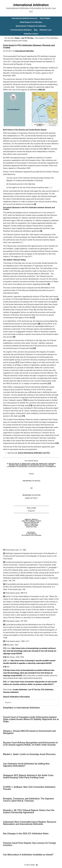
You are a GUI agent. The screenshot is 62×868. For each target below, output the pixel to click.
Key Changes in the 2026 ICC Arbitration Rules (26, 834)
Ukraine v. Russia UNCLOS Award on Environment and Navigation (29, 732)
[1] (45, 149)
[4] (4, 584)
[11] (17, 362)
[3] (41, 231)
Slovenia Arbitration (11, 692)
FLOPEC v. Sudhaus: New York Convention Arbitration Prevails (29, 788)
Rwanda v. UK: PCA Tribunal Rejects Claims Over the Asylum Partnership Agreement (29, 811)
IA (37, 865)
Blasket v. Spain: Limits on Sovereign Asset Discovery (29, 754)
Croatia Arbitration (20, 690)
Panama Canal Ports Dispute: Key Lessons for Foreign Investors (30, 844)
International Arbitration (31, 5)
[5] (49, 284)
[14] (31, 405)
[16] (57, 443)
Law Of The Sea (34, 690)
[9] (14, 337)
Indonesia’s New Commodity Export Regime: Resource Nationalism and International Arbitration (30, 823)
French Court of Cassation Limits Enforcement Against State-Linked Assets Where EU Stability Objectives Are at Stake (31, 719)
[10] (34, 348)
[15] (23, 416)
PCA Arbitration (47, 690)
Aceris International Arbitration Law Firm (34, 453)
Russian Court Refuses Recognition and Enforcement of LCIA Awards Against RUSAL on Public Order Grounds (30, 744)
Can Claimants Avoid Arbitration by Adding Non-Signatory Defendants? (27, 765)
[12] (49, 383)
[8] (39, 324)
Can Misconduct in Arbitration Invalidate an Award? (28, 855)
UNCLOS (42, 90)
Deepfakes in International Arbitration (21, 708)
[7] (34, 318)
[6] (58, 299)
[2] (35, 204)
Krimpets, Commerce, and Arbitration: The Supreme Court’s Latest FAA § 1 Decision (28, 800)
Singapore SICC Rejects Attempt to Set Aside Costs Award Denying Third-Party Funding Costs (28, 776)
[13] (25, 400)
